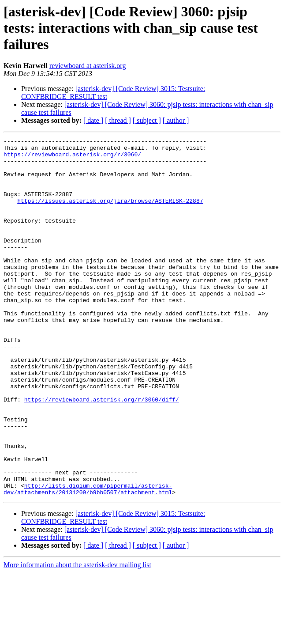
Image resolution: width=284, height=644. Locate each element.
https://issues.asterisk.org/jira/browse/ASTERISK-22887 (110, 214)
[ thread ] (118, 120)
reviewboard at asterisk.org (88, 66)
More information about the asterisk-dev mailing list (77, 636)
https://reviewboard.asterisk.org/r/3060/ (72, 158)
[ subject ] (147, 120)
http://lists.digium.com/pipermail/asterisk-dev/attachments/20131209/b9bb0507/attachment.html (88, 560)
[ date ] (93, 120)
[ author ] (176, 120)
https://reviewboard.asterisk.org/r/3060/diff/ (102, 452)
